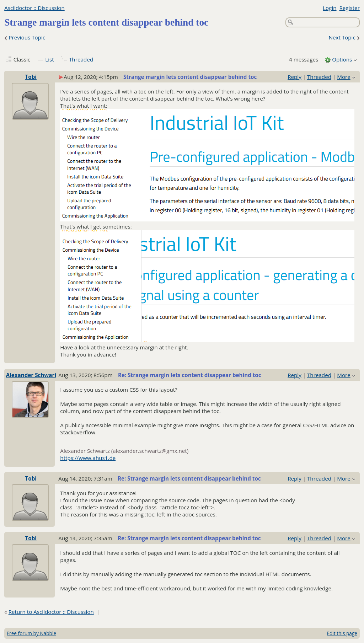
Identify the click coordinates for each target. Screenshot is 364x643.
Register (349, 8)
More (344, 77)
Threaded (81, 59)
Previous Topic (27, 37)
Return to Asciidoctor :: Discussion (51, 612)
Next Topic (342, 37)
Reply (295, 77)
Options (342, 59)
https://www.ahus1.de (88, 458)
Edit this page (342, 633)
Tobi (31, 77)
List (49, 59)
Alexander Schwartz (33, 375)
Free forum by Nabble (31, 633)
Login (330, 8)
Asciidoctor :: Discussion (34, 8)
